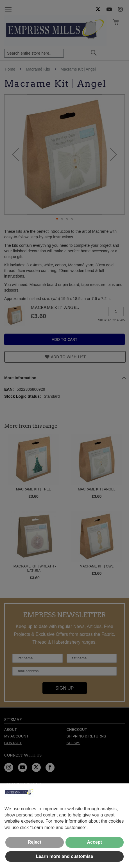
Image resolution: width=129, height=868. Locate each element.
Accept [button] (95, 842)
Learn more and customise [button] (65, 856)
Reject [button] (35, 842)
